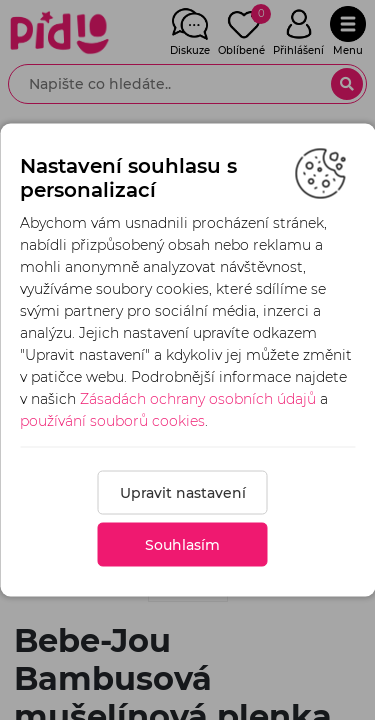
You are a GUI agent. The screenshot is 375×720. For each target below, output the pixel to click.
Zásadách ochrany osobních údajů (198, 399)
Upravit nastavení (183, 493)
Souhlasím (182, 545)
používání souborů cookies (112, 421)
